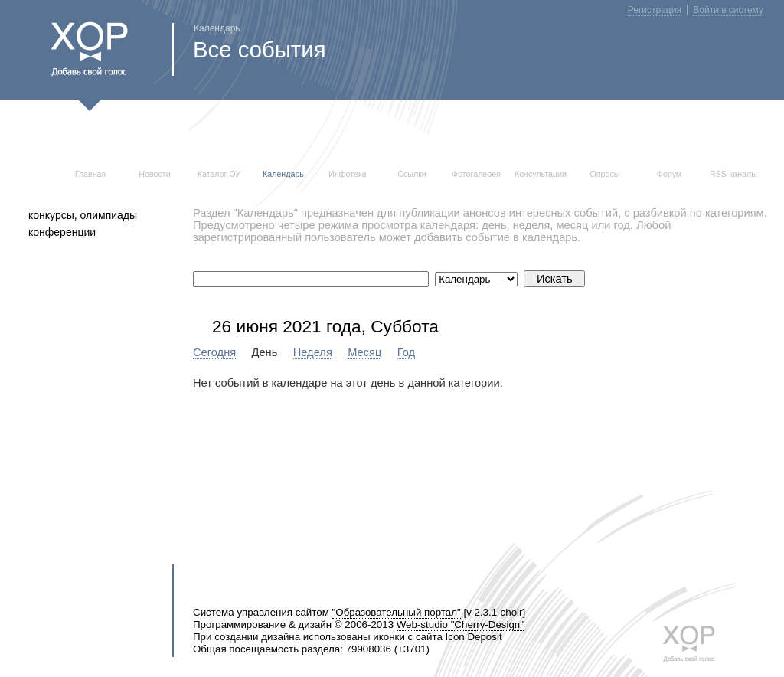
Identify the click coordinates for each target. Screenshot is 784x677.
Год (406, 352)
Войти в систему (728, 10)
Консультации (541, 174)
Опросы (605, 174)
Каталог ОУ (219, 174)
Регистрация (655, 10)
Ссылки (412, 174)
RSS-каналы (733, 174)
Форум (669, 174)
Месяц (364, 352)
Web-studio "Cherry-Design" (460, 625)
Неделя (313, 352)
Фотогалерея (476, 174)
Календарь (283, 174)
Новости (154, 174)
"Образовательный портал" (397, 612)
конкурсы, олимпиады (83, 215)
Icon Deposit (474, 637)
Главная (91, 174)
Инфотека (348, 174)
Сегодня (214, 352)
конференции (62, 232)
